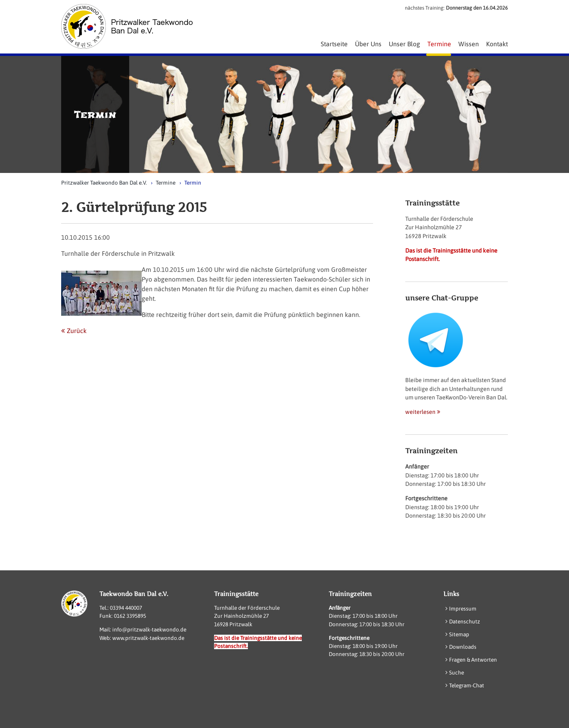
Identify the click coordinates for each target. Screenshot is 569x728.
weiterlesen (420, 412)
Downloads (463, 647)
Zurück (77, 331)
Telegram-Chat (467, 685)
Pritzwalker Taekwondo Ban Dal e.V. (104, 183)
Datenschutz (465, 621)
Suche (457, 672)
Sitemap (459, 634)
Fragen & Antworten (473, 660)
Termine (166, 183)
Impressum (463, 609)
